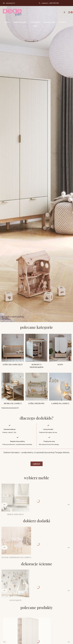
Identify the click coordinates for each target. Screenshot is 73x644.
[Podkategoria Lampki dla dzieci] (60, 389)
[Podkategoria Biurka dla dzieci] (13, 389)
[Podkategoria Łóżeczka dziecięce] (13, 351)
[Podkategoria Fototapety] (15, 586)
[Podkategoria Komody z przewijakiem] (37, 351)
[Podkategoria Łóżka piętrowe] (37, 389)
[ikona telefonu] (49, 3)
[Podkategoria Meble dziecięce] (15, 500)
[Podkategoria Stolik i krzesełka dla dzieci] (16, 543)
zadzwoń (37, 464)
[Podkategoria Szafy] (60, 351)
